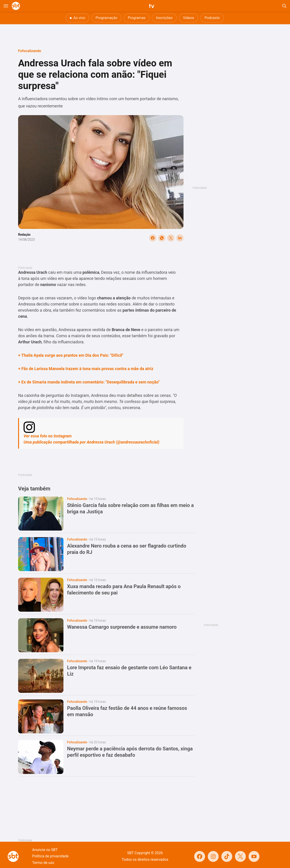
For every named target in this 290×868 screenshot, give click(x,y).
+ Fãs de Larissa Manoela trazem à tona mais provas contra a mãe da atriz (86, 369)
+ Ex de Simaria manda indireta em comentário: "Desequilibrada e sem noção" (89, 382)
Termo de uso (43, 863)
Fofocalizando (30, 51)
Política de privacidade (50, 856)
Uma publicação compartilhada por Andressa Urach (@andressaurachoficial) (91, 442)
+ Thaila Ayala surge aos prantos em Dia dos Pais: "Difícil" (71, 355)
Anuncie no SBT (45, 850)
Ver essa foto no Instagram (48, 436)
